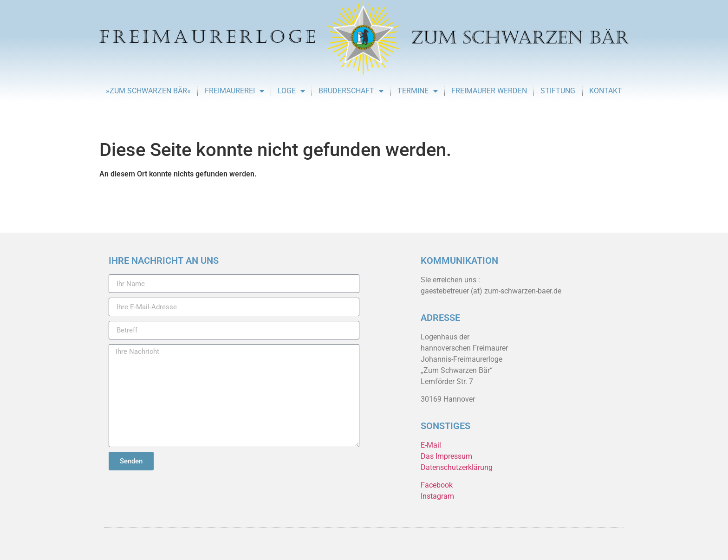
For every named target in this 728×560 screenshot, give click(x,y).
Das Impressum (446, 456)
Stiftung (558, 91)
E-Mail (431, 445)
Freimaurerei (234, 91)
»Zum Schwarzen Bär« (148, 91)
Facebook (437, 485)
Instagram (437, 496)
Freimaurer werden (489, 91)
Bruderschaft (351, 91)
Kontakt (606, 91)
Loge (291, 91)
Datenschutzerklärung (457, 467)
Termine (418, 91)
